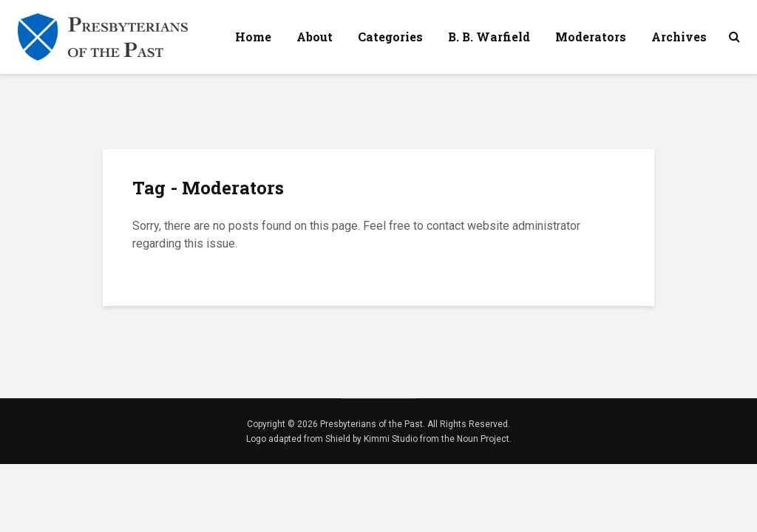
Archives (679, 37)
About (315, 37)
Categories (390, 37)
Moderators (591, 37)
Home (253, 37)
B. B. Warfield (489, 37)
